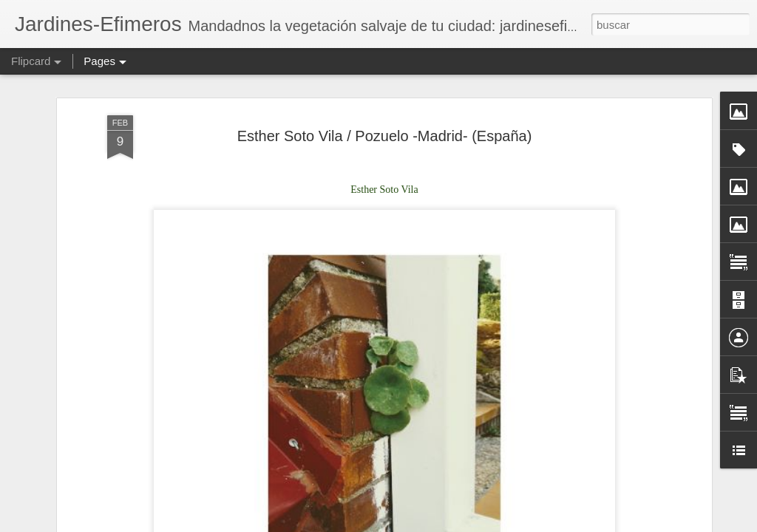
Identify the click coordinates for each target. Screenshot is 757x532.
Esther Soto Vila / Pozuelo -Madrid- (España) (385, 136)
